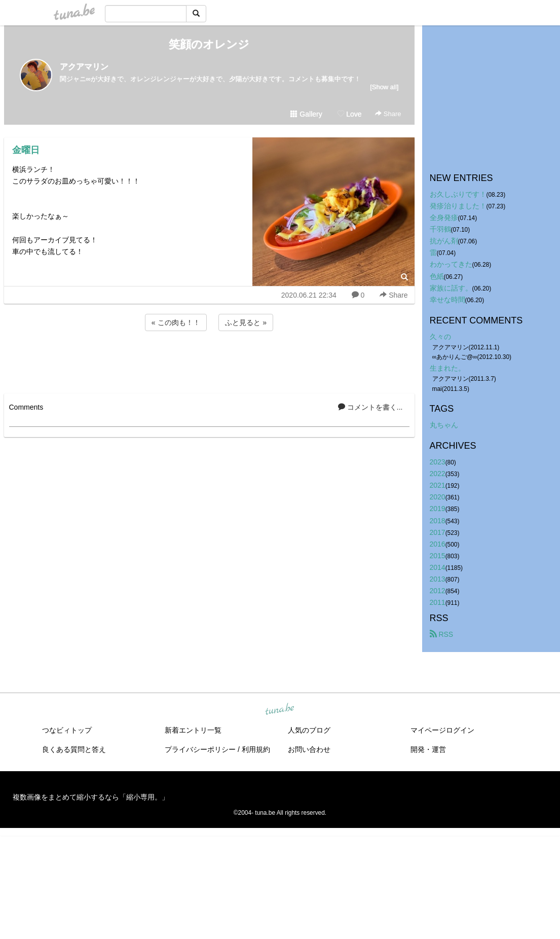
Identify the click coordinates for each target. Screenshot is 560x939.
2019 (438, 509)
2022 (438, 474)
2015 (438, 556)
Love (349, 114)
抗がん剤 (444, 241)
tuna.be (280, 710)
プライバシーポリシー (200, 749)
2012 (438, 591)
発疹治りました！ (458, 206)
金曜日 (26, 150)
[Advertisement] (209, 360)
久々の (440, 337)
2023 (438, 462)
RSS (442, 634)
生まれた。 (447, 368)
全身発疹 (444, 218)
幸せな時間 (447, 300)
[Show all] (384, 87)
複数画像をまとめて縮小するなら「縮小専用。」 (91, 797)
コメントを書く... (370, 407)
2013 (438, 579)
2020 (438, 497)
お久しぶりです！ (458, 194)
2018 (438, 521)
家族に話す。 (451, 288)
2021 (438, 485)
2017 (438, 532)
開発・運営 (428, 749)
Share (388, 114)
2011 (438, 602)
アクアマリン (84, 67)
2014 (438, 567)
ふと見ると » (246, 322)
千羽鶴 (440, 229)
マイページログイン (442, 730)
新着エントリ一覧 (193, 730)
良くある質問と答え (74, 749)
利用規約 (256, 749)
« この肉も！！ (176, 322)
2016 (438, 544)
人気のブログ (309, 730)
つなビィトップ (67, 730)
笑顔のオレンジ (209, 44)
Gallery (306, 114)
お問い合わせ (309, 749)
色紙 (437, 276)
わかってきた (451, 264)
